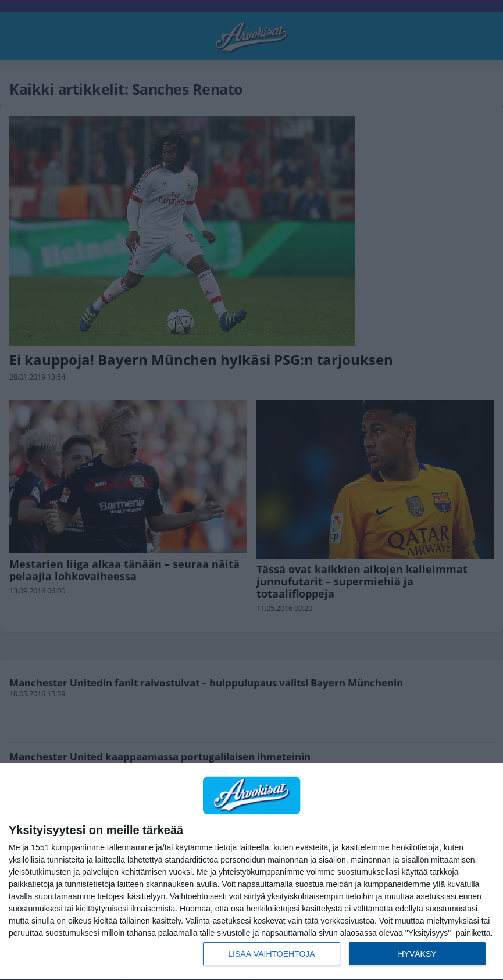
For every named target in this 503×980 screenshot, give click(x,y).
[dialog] (251, 872)
